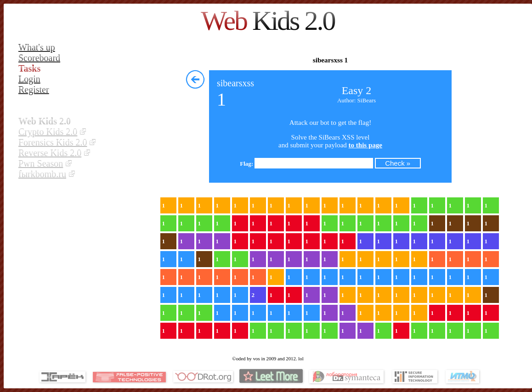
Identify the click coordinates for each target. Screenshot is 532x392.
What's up (37, 47)
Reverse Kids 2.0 (50, 153)
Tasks (29, 68)
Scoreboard (39, 58)
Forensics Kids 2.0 (53, 142)
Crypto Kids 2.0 (48, 132)
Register (34, 90)
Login (29, 79)
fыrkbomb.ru (42, 174)
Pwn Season (41, 163)
